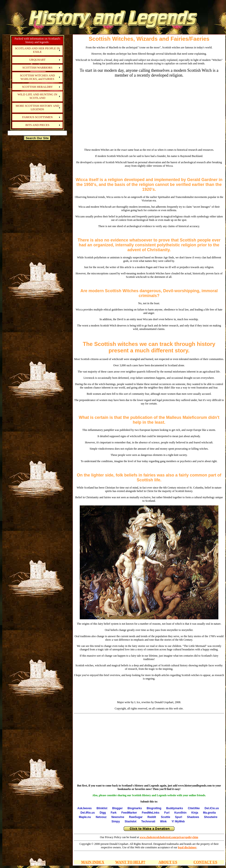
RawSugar (136, 817)
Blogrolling (154, 808)
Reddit (152, 817)
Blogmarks (135, 808)
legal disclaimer (187, 847)
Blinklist (102, 808)
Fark (114, 813)
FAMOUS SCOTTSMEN (37, 117)
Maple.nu (85, 817)
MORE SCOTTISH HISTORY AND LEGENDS (37, 108)
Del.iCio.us (212, 808)
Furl (167, 813)
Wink (163, 821)
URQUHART (37, 60)
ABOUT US (168, 862)
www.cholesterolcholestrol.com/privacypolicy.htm (169, 837)
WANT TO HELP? (130, 862)
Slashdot (131, 821)
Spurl (179, 817)
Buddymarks (175, 808)
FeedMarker (129, 813)
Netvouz (101, 817)
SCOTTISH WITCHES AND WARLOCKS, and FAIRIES (37, 77)
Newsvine (118, 817)
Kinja (195, 813)
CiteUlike (194, 808)
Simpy (116, 821)
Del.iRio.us (88, 813)
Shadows (193, 817)
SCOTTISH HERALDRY (37, 87)
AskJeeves (85, 808)
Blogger (117, 808)
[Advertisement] (37, 214)
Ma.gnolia (209, 813)
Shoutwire (211, 817)
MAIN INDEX (93, 862)
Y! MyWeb (178, 821)
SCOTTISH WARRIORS (37, 68)
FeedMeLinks (151, 813)
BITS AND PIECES (37, 125)
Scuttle (165, 817)
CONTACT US (205, 862)
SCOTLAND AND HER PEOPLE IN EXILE (37, 50)
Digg (103, 813)
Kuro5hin (180, 813)
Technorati (148, 821)
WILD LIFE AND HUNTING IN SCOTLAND (37, 96)
